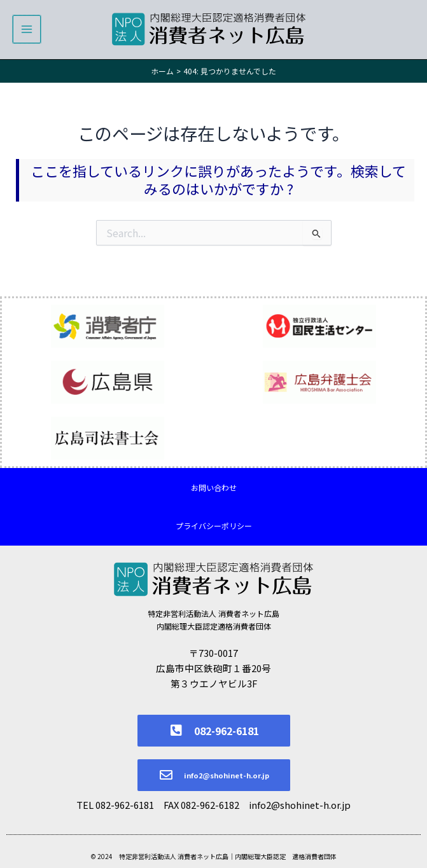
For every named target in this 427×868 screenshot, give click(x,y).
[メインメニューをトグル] (27, 30)
